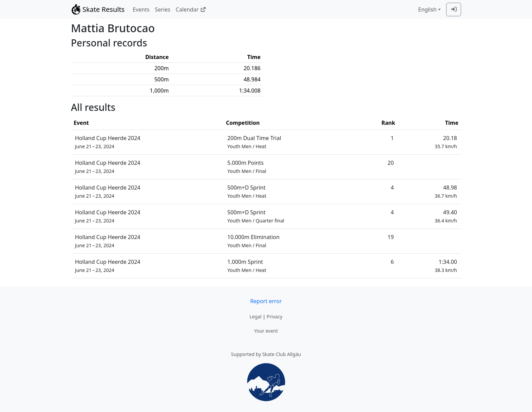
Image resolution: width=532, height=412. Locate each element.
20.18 (446, 142)
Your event (266, 331)
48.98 (446, 191)
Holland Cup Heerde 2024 (108, 142)
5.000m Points (247, 167)
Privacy (275, 317)
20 (391, 163)
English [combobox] (427, 9)
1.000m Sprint (247, 266)
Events (141, 9)
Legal (255, 317)
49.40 (446, 216)
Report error (266, 301)
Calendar (191, 9)
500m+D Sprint (247, 191)
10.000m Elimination (253, 241)
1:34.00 (446, 266)
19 (391, 237)
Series (163, 9)
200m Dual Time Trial (254, 142)
